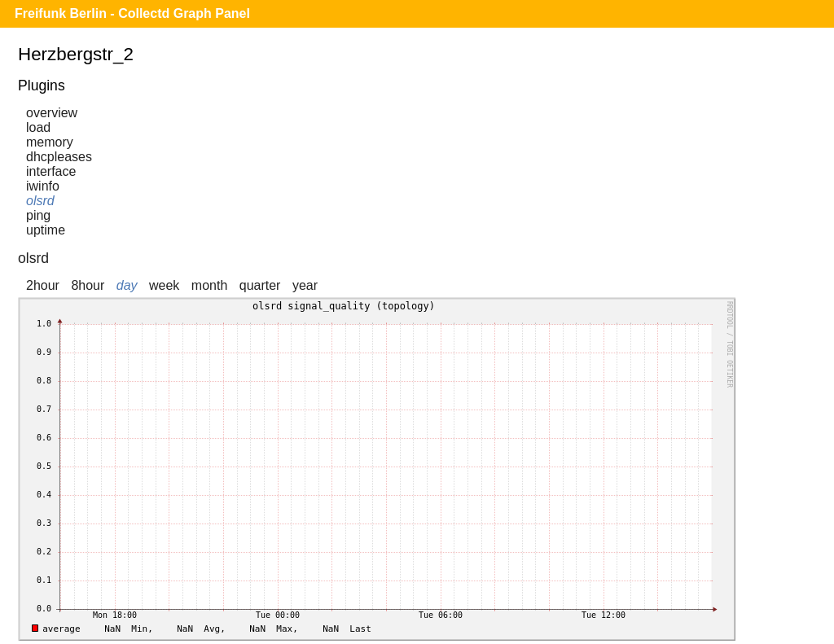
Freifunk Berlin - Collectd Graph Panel (132, 13)
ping (38, 215)
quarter (260, 285)
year (305, 285)
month (209, 285)
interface (51, 171)
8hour (88, 285)
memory (50, 142)
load (38, 127)
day (127, 285)
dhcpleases (59, 157)
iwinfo (43, 186)
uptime (46, 230)
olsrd (40, 201)
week (164, 285)
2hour (43, 285)
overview (52, 113)
